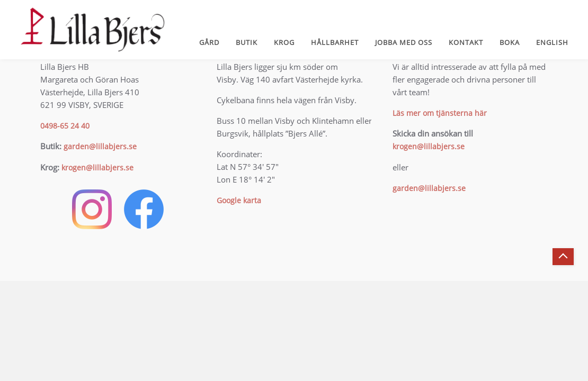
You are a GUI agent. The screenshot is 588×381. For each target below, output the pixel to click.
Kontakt (466, 42)
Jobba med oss (404, 42)
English (552, 42)
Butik (247, 42)
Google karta (239, 200)
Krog (284, 42)
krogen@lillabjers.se (97, 167)
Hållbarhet (335, 42)
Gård (209, 42)
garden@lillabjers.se (100, 146)
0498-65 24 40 (65, 126)
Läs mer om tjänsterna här (440, 113)
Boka (510, 42)
